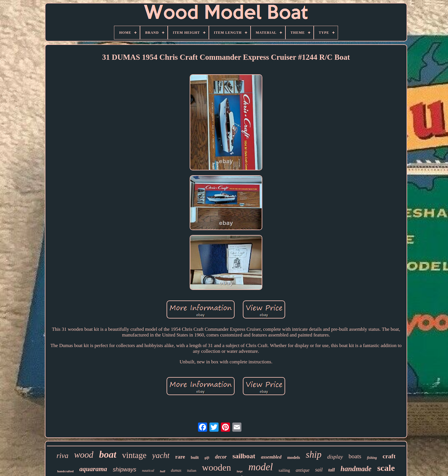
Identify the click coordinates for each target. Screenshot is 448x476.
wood (84, 455)
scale (386, 468)
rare (180, 457)
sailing (284, 470)
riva (63, 456)
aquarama (93, 469)
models (294, 457)
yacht (161, 455)
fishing (372, 458)
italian (192, 470)
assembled (271, 457)
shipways (125, 469)
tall (332, 470)
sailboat (244, 456)
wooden (216, 467)
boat (108, 454)
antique (303, 470)
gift (207, 458)
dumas (176, 470)
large (240, 471)
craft (389, 456)
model (261, 467)
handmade (356, 469)
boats (355, 456)
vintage (134, 455)
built (195, 458)
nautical (148, 470)
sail (319, 470)
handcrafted (65, 471)
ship (314, 455)
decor (221, 457)
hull (163, 471)
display (335, 457)
